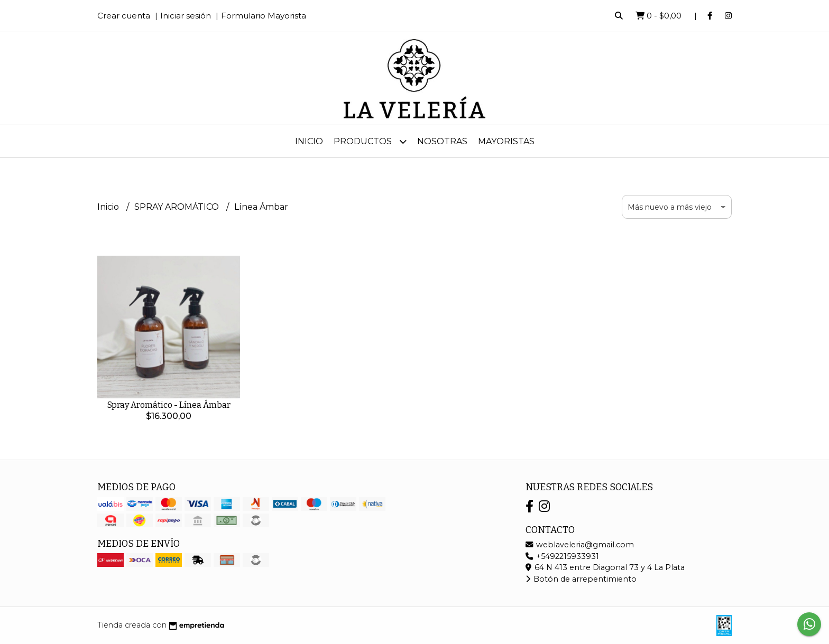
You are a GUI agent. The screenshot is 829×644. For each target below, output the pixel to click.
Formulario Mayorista (264, 16)
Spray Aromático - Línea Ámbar (169, 405)
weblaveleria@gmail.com (580, 545)
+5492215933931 (562, 556)
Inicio (309, 141)
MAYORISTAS (506, 141)
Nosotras (442, 141)
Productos (370, 141)
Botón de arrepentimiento (581, 579)
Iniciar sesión (186, 16)
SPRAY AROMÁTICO (178, 207)
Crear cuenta (124, 16)
